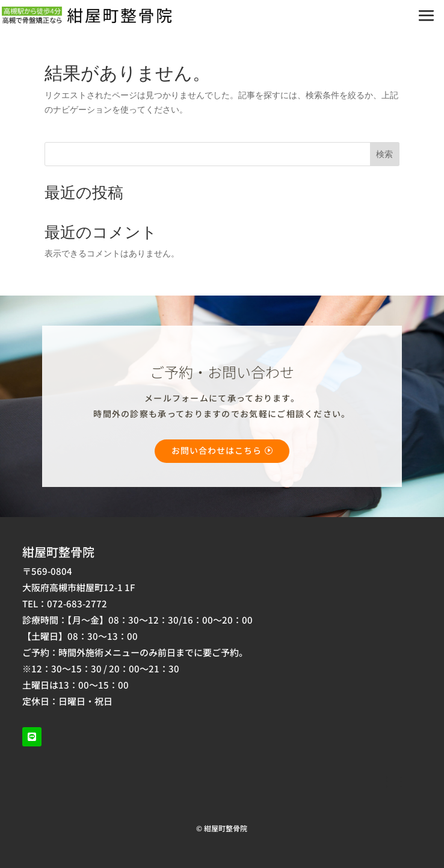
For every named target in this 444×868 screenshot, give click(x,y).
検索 (384, 154)
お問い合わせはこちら (217, 450)
